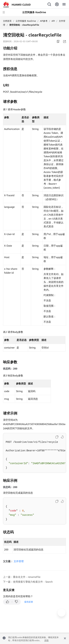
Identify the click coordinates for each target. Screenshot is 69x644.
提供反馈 (29, 602)
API (53, 21)
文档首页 (7, 21)
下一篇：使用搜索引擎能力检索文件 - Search (28, 582)
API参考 (44, 21)
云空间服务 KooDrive (26, 21)
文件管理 (19, 561)
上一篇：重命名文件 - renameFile (22, 577)
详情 (46, 640)
